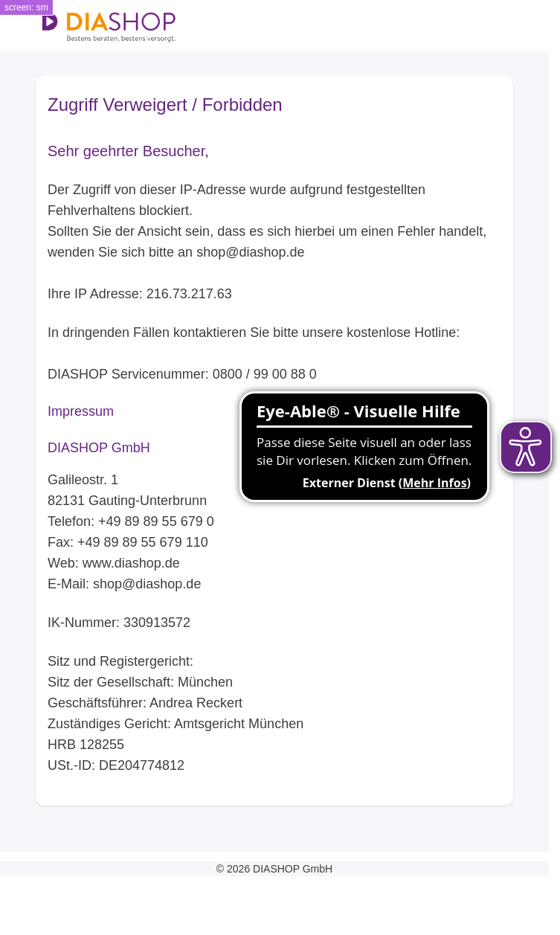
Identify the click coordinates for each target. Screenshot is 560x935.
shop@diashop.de (250, 252)
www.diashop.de (131, 563)
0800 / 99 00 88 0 (265, 374)
